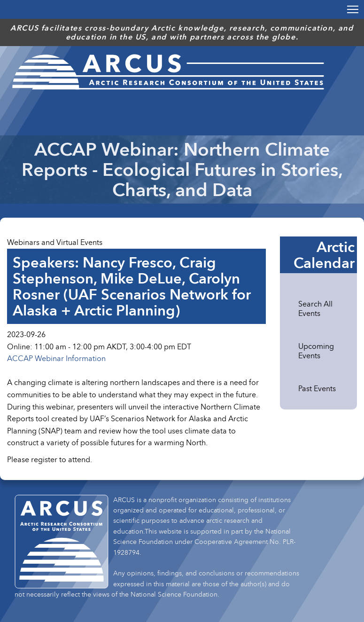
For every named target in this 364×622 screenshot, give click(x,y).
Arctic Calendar (324, 255)
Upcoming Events (316, 351)
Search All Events (315, 308)
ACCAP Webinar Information (56, 358)
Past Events (317, 388)
